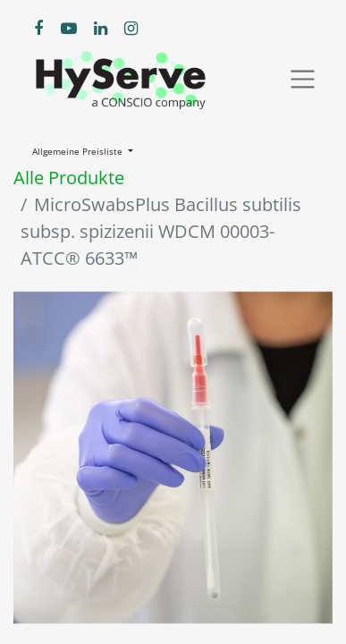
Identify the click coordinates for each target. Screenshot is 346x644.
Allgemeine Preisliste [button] (79, 151)
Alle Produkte (69, 178)
